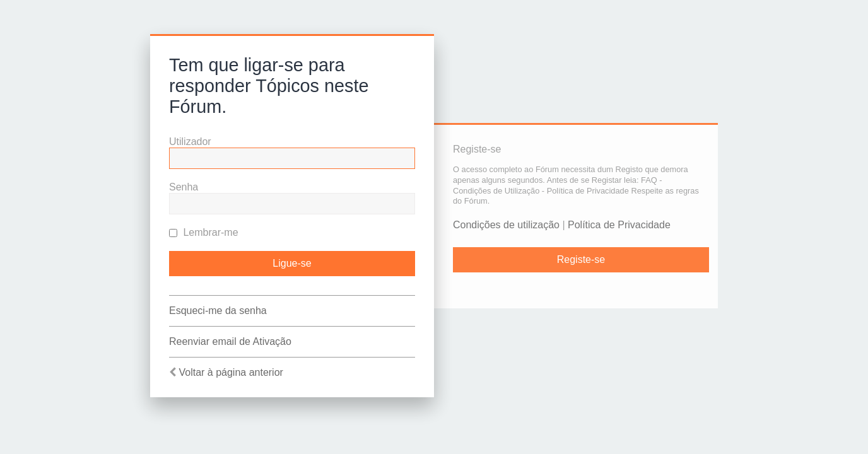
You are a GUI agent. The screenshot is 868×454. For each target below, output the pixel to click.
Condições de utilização (506, 225)
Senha (184, 187)
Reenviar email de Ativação (230, 341)
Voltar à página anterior (231, 372)
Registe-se (581, 259)
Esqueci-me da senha (218, 311)
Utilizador (190, 142)
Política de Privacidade (619, 225)
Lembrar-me (204, 232)
